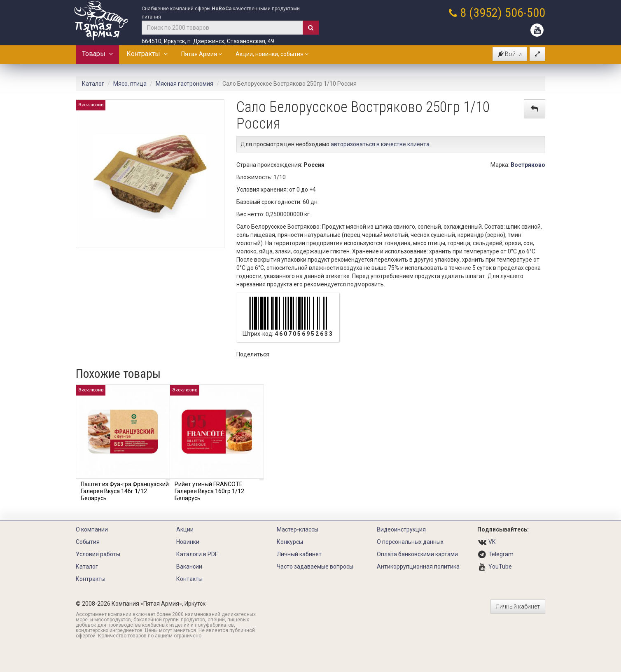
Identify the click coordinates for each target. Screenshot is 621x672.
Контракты (147, 54)
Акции (185, 529)
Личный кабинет (299, 554)
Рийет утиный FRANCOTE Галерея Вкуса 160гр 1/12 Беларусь (209, 491)
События (88, 542)
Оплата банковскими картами (417, 554)
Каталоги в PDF (197, 554)
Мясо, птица (130, 84)
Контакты (189, 579)
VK (492, 542)
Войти (510, 54)
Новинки (188, 542)
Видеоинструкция (401, 529)
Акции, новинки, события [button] (272, 54)
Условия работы (98, 554)
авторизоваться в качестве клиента (380, 144)
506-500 (525, 13)
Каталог (93, 84)
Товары (97, 54)
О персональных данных (410, 542)
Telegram (501, 554)
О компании (92, 529)
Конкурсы (290, 542)
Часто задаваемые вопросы (315, 567)
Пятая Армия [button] (202, 54)
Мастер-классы (298, 529)
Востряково (528, 165)
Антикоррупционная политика (418, 567)
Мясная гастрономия (184, 84)
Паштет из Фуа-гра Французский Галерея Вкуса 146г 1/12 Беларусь (125, 491)
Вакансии (189, 567)
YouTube (500, 567)
